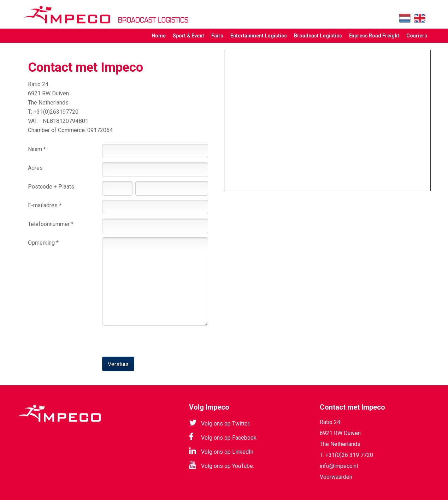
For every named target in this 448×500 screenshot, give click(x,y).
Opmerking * (43, 243)
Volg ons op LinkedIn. (222, 451)
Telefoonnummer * (51, 224)
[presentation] (82, 339)
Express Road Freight (374, 36)
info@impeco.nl (339, 466)
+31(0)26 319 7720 (349, 455)
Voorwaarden (336, 477)
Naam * (37, 149)
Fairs (217, 36)
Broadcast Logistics (318, 36)
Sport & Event (188, 36)
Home (159, 36)
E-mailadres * (45, 205)
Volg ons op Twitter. (220, 423)
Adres (35, 168)
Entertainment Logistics (259, 36)
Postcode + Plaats (51, 187)
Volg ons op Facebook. (223, 437)
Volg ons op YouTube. (222, 465)
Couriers (417, 36)
